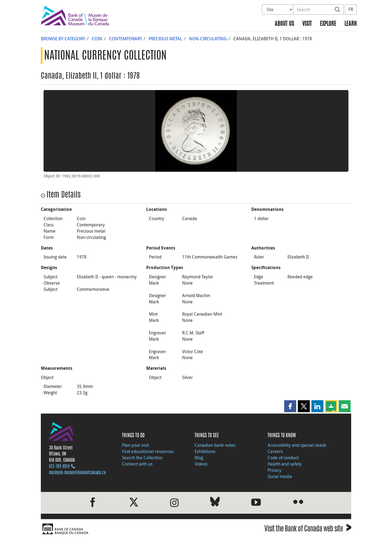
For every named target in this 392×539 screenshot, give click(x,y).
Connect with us (137, 464)
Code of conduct (283, 458)
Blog (199, 458)
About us (284, 24)
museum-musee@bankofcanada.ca (77, 473)
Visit (307, 24)
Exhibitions (205, 451)
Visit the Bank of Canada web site (308, 530)
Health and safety (285, 464)
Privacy (275, 470)
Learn (350, 24)
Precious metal (165, 39)
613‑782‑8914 (59, 467)
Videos (201, 464)
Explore (328, 24)
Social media (280, 476)
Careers (275, 451)
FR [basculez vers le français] (351, 9)
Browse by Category (63, 39)
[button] (290, 406)
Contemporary (125, 39)
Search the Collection (142, 458)
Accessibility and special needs (297, 445)
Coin (97, 39)
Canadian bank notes (215, 445)
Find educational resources (148, 451)
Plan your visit (135, 445)
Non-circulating (208, 39)
